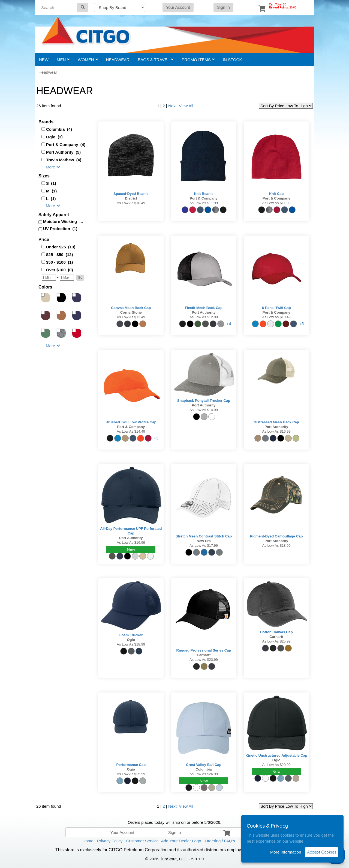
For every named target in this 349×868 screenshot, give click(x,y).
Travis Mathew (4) (64, 160)
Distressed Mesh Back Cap (276, 422)
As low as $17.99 (204, 546)
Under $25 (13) (61, 247)
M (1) (51, 191)
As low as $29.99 (276, 765)
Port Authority (204, 312)
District (131, 198)
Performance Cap (131, 765)
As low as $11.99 (204, 203)
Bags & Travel (156, 60)
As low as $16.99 (276, 431)
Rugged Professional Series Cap (204, 650)
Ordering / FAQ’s (220, 841)
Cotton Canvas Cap (276, 632)
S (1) (51, 183)
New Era (204, 541)
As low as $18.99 (276, 546)
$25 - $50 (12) (59, 255)
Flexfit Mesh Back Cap (204, 308)
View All (185, 106)
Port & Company (204, 198)
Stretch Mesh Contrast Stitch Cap (204, 536)
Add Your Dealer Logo (181, 841)
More (53, 167)
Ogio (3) (54, 137)
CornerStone (131, 312)
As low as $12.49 (131, 317)
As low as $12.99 (204, 317)
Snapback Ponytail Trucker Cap (204, 401)
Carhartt (204, 655)
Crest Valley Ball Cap (204, 765)
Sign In (223, 7)
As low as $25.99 (276, 641)
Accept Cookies (322, 852)
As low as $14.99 (204, 410)
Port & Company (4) (66, 145)
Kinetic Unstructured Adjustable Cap (276, 755)
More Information (286, 852)
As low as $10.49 (131, 203)
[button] (80, 278)
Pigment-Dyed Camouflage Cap (276, 536)
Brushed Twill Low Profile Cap (131, 422)
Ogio (131, 640)
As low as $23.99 (204, 660)
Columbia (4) (59, 129)
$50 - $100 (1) (59, 262)
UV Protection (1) (60, 229)
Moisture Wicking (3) (63, 222)
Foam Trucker (131, 635)
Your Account (178, 7)
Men (63, 60)
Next (172, 106)
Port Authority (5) (63, 152)
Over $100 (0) (59, 270)
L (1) (51, 199)
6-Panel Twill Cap (276, 308)
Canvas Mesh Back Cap (131, 308)
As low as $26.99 (204, 774)
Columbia (204, 769)
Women (88, 60)
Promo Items (198, 60)
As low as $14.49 (131, 431)
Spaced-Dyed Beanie (131, 194)
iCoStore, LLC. (174, 859)
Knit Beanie (204, 194)
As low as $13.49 (276, 317)
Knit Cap (276, 194)
